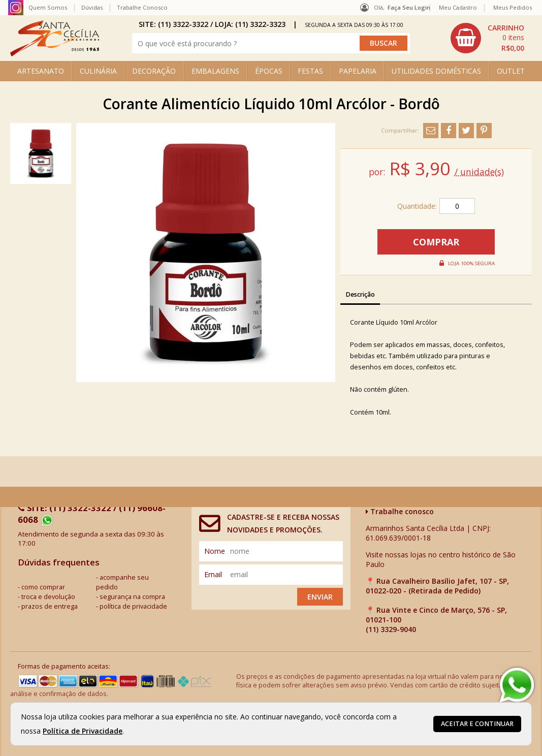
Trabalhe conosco (400, 511)
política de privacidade (133, 606)
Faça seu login (409, 7)
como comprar (43, 587)
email (213, 574)
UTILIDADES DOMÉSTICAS (436, 71)
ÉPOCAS (269, 71)
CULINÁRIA (98, 71)
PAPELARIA (358, 71)
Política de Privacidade (83, 731)
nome (215, 551)
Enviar (320, 597)
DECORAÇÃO (154, 71)
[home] (55, 54)
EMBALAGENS (215, 71)
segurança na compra (132, 597)
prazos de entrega (50, 606)
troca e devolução (48, 597)
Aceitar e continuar (477, 724)
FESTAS (310, 71)
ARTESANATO (41, 71)
